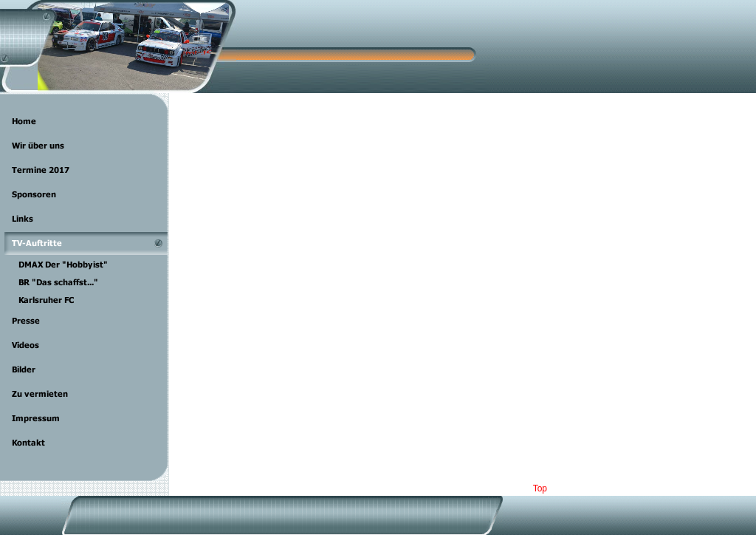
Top (540, 488)
